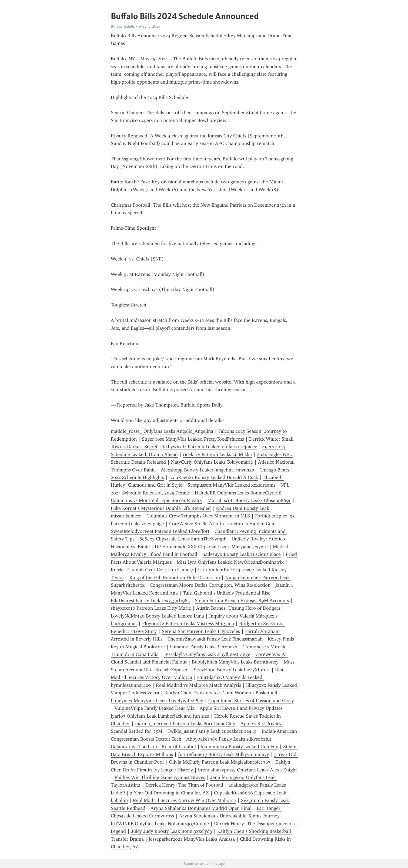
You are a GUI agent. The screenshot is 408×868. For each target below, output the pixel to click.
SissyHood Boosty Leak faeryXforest (232, 670)
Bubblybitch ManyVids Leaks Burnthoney (235, 662)
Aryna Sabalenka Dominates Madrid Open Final (201, 808)
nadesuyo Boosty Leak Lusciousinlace (242, 554)
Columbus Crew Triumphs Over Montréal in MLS (198, 516)
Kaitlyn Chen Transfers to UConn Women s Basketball (221, 693)
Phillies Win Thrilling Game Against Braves (160, 777)
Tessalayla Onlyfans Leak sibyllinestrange (207, 654)
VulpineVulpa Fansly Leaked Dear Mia (155, 708)
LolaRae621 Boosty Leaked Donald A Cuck (214, 477)
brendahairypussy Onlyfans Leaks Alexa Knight (248, 770)
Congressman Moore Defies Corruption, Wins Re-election (210, 585)
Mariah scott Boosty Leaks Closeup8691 (249, 500)
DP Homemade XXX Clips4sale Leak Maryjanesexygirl (211, 547)
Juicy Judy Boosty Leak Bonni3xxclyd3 (172, 831)
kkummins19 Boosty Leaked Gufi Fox (240, 747)
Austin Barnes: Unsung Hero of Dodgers (238, 608)
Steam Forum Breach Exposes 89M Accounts (242, 600)
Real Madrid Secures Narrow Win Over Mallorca (184, 800)
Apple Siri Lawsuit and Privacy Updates (241, 708)
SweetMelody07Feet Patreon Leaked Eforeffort (160, 531)
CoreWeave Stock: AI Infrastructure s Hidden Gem (222, 524)
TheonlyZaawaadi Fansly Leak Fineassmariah (215, 639)
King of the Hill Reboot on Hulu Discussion (175, 577)
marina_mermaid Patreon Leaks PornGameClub (185, 724)
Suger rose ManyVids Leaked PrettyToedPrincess (193, 439)
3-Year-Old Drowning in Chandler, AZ (169, 793)
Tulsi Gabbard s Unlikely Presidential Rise (227, 593)
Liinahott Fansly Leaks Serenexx (204, 647)
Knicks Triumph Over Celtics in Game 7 (152, 570)
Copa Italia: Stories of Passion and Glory (251, 701)
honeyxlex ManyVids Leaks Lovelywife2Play (157, 701)
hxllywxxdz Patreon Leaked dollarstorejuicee (210, 447)
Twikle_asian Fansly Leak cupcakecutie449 (212, 731)
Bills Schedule (122, 26)
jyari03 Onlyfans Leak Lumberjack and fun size (160, 716)
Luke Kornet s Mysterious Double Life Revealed (161, 508)
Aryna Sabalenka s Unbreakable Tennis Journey (229, 816)
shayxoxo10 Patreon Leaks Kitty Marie (151, 608)
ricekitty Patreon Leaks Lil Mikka (217, 454)
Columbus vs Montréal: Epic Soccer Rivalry (157, 500)
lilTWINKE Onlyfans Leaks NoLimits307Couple (160, 824)
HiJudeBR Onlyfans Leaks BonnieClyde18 (238, 493)
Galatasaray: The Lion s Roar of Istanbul (153, 747)
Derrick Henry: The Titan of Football (184, 785)
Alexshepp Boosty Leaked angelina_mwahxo (208, 470)
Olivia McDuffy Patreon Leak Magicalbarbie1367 (220, 762)
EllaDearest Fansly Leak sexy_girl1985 (150, 600)
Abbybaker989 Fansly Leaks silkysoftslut (229, 739)
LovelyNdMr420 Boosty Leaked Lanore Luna (157, 616)
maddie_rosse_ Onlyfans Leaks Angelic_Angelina (162, 431)
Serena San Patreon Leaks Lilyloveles (201, 631)
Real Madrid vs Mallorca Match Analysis (198, 685)
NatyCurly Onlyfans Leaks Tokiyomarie (212, 462)
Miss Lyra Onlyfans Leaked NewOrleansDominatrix (230, 562)
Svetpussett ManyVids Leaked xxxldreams (231, 485)
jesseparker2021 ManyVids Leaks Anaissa (192, 839)
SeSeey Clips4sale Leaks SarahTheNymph (183, 539)
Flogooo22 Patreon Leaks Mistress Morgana (188, 623)
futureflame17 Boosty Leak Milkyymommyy (224, 754)
